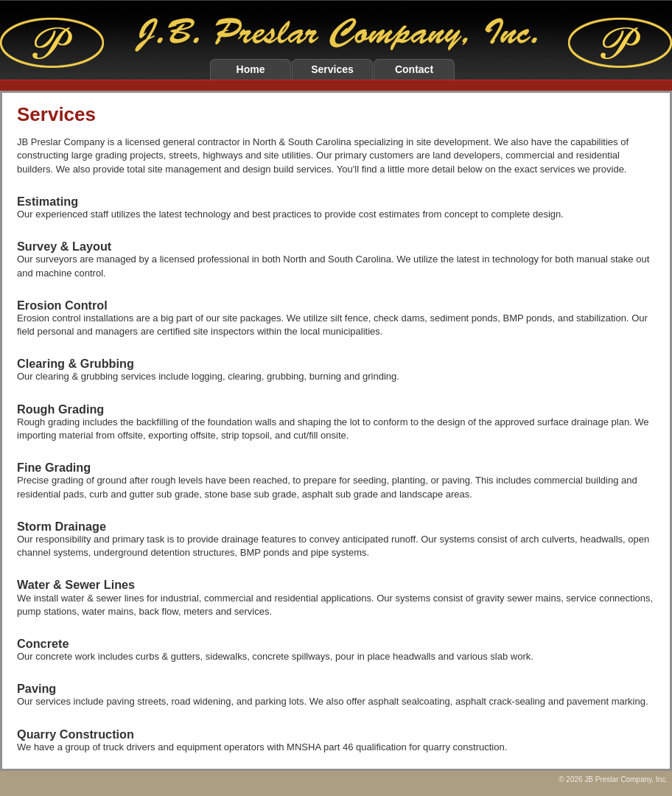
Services (332, 69)
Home (251, 69)
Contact (414, 69)
